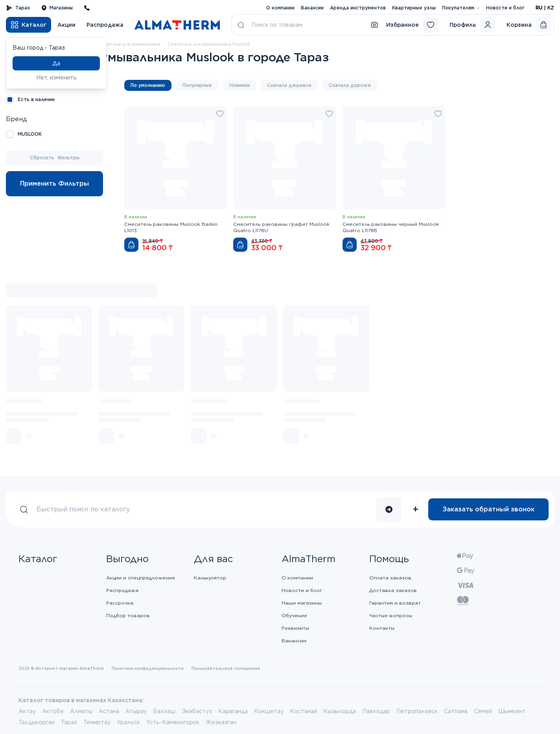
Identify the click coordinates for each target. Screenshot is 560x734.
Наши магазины (302, 603)
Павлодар (376, 711)
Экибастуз (197, 711)
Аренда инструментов (358, 8)
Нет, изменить (56, 77)
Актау (27, 711)
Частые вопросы (391, 615)
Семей (483, 711)
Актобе (53, 711)
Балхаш (164, 711)
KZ (551, 8)
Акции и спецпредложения (141, 578)
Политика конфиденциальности (148, 668)
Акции (66, 25)
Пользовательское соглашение (226, 668)
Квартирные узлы (414, 8)
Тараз (18, 8)
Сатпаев (456, 711)
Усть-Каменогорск (173, 722)
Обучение (294, 615)
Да (56, 63)
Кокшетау (269, 711)
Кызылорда (340, 711)
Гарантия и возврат (395, 603)
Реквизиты (295, 628)
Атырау (136, 711)
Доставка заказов (393, 590)
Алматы (81, 711)
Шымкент (512, 711)
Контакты (382, 628)
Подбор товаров (128, 615)
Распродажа (105, 25)
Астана (109, 711)
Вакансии (312, 8)
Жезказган (221, 722)
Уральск (128, 722)
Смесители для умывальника (128, 44)
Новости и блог (505, 8)
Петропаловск (417, 711)
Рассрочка (120, 603)
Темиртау (97, 722)
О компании (280, 8)
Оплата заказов (390, 578)
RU (539, 8)
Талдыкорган (37, 722)
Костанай (303, 711)
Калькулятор (210, 578)
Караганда (233, 711)
